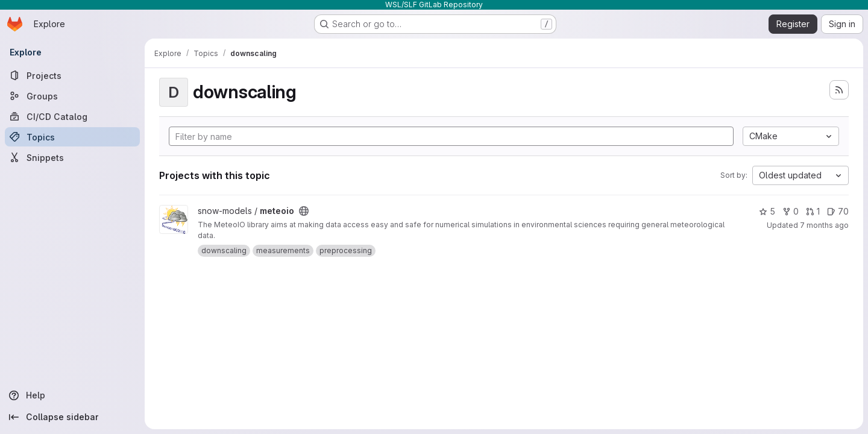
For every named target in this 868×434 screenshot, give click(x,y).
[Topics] (72, 137)
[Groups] (72, 96)
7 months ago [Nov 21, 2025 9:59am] (824, 225)
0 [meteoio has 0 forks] (791, 211)
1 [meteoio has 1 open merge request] (813, 211)
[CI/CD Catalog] (72, 116)
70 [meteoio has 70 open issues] (838, 211)
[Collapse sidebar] (72, 417)
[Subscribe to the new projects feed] (839, 90)
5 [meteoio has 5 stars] (767, 211)
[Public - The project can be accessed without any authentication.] (304, 211)
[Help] (72, 395)
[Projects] (72, 75)
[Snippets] (72, 157)
